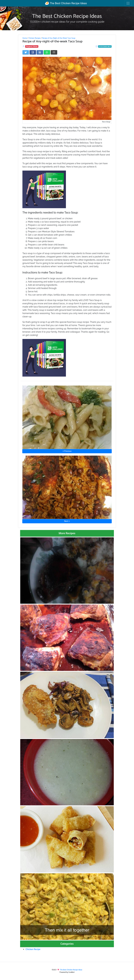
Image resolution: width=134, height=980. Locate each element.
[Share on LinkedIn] (40, 52)
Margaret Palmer (32, 46)
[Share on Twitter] (26, 52)
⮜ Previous (67, 451)
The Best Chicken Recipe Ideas (66, 3)
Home (25, 38)
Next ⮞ (67, 521)
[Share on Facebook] (33, 52)
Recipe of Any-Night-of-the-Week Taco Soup (59, 38)
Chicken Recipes (35, 38)
